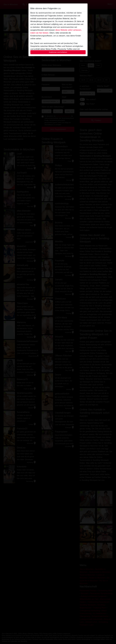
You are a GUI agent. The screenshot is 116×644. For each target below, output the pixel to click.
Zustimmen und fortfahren (58, 52)
